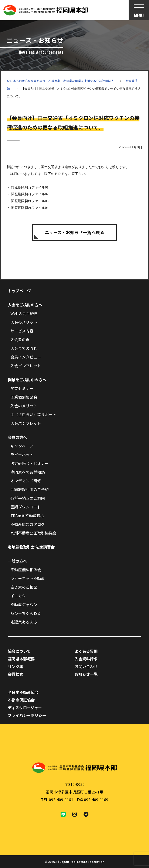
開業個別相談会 (24, 397)
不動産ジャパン (24, 604)
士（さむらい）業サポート (33, 414)
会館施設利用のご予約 (30, 489)
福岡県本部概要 (21, 659)
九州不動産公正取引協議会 (33, 533)
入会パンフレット (26, 366)
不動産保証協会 (21, 700)
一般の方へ (17, 561)
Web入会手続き (24, 313)
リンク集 (16, 666)
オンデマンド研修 (26, 481)
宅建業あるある (24, 622)
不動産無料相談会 (26, 570)
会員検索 (16, 674)
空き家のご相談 (24, 587)
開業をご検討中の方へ (27, 380)
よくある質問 (86, 651)
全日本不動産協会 (23, 692)
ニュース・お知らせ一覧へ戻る (74, 232)
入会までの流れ (24, 348)
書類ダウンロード (26, 507)
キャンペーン (22, 446)
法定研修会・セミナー (30, 463)
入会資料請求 (86, 659)
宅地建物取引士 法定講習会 (31, 547)
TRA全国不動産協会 (27, 515)
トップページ (19, 291)
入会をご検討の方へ (25, 305)
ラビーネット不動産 (28, 578)
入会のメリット (24, 322)
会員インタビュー (26, 357)
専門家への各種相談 (28, 472)
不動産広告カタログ (28, 524)
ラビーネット (22, 454)
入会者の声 (20, 339)
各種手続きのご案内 (28, 498)
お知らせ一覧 (86, 674)
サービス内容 (22, 331)
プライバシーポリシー (27, 715)
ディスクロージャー (25, 708)
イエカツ (18, 596)
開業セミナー (22, 388)
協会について (19, 651)
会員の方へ (17, 437)
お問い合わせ (86, 666)
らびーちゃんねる (26, 613)
